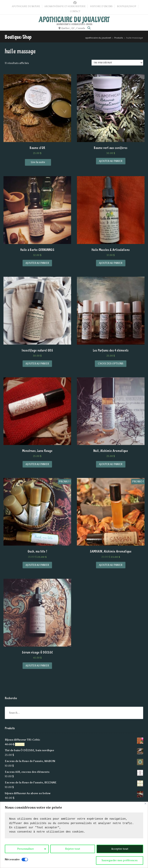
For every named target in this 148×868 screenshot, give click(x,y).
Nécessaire (12, 859)
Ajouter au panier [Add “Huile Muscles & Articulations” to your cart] (111, 263)
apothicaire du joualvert (74, 20)
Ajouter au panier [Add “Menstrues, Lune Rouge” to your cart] (37, 464)
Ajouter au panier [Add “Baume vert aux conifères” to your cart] (111, 161)
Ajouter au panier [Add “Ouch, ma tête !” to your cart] (37, 565)
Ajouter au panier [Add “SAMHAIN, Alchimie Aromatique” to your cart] (111, 565)
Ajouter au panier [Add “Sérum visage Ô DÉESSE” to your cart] (37, 666)
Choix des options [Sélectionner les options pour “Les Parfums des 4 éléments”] (111, 364)
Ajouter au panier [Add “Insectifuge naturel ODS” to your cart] (37, 364)
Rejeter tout (73, 849)
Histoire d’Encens (101, 6)
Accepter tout (120, 849)
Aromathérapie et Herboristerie (65, 6)
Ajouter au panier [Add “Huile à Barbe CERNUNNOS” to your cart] (37, 263)
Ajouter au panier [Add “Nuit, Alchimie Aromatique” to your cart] (111, 464)
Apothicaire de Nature (26, 6)
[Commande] (117, 63)
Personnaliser (26, 849)
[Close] (145, 804)
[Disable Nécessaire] (25, 860)
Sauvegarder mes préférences (120, 860)
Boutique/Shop (127, 6)
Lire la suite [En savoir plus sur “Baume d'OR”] (38, 162)
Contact (75, 11)
